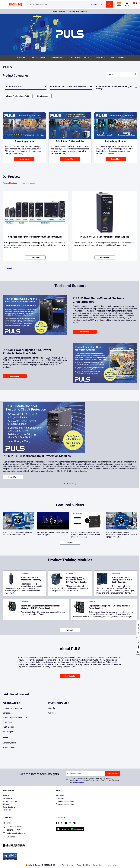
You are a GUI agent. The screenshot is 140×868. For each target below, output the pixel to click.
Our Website (70, 676)
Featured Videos (57, 58)
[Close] (136, 860)
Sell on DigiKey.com (10, 801)
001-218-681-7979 (12, 830)
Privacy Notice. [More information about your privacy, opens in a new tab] (66, 865)
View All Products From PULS (18, 96)
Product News (9, 747)
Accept (104, 861)
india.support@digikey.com (15, 833)
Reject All (123, 861)
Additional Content (118, 58)
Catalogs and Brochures (13, 708)
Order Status (61, 798)
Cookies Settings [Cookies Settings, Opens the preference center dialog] (85, 861)
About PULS (100, 58)
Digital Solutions (9, 807)
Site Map (6, 804)
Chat (7, 823)
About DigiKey (8, 796)
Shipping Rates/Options (65, 801)
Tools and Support (38, 58)
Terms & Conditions (49, 865)
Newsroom (7, 810)
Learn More (24, 159)
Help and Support (63, 796)
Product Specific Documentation (16, 718)
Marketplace (7, 798)
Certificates (8, 713)
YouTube (52, 713)
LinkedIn (52, 708)
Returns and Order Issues (65, 804)
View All (9, 268)
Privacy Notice (78, 783)
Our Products (20, 58)
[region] (70, 861)
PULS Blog (7, 722)
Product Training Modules (80, 58)
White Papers (8, 732)
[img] (15, 5)
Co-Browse (9, 837)
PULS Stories (8, 727)
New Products (43, 96)
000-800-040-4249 (12, 827)
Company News (9, 743)
